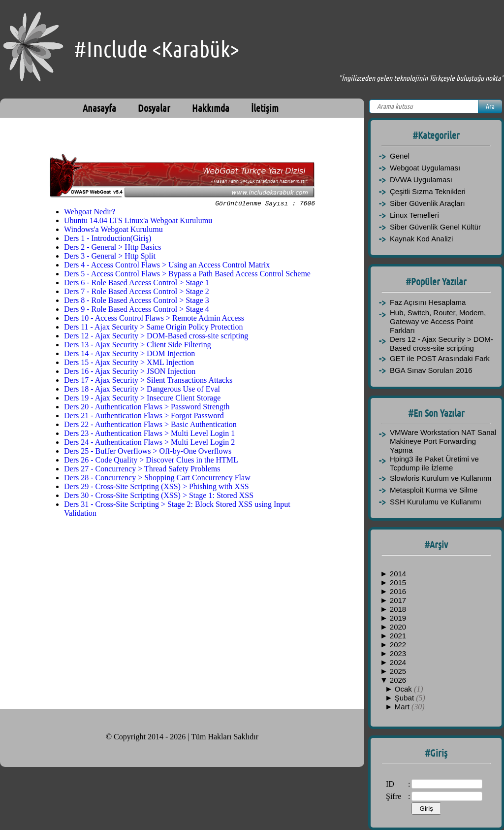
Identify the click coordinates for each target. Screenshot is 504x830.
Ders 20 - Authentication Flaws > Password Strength (147, 408)
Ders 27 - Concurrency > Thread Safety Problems (142, 470)
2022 (398, 645)
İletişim (265, 108)
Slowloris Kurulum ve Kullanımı (441, 478)
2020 (398, 627)
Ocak (404, 689)
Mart (403, 707)
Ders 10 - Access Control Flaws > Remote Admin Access (154, 319)
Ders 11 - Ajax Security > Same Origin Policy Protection (153, 328)
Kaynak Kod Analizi (421, 239)
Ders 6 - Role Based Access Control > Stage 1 (137, 284)
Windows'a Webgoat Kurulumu (113, 231)
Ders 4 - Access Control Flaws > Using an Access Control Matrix (167, 266)
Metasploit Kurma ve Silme (434, 490)
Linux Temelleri (414, 215)
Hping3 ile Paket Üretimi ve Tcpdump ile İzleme (434, 463)
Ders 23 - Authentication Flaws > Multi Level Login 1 (149, 435)
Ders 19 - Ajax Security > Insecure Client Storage (142, 399)
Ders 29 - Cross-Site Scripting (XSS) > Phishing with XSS (157, 488)
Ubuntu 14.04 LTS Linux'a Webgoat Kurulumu (138, 222)
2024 (398, 662)
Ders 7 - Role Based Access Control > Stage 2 (137, 293)
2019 (398, 618)
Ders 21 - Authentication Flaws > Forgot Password (144, 417)
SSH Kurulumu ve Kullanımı (436, 502)
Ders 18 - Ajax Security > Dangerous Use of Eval (142, 390)
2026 (398, 680)
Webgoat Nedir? (90, 213)
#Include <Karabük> (157, 49)
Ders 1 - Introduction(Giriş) (108, 240)
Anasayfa (99, 108)
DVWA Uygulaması (421, 180)
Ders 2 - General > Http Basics (112, 249)
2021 (398, 636)
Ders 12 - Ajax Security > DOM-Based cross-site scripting (156, 337)
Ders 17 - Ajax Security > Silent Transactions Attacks (148, 382)
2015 (398, 582)
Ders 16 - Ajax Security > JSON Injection (130, 373)
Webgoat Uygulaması (425, 168)
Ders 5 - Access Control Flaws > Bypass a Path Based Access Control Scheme (187, 275)
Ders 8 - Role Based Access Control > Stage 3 (137, 302)
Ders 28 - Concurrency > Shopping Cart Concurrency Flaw (157, 479)
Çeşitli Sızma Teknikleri (428, 191)
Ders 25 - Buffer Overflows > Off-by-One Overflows (148, 452)
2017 (398, 600)
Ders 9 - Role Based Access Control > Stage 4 (137, 311)
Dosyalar (154, 108)
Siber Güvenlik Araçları (427, 203)
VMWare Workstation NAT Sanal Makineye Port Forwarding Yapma (443, 441)
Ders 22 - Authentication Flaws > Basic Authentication (150, 426)
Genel (400, 156)
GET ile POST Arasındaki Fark (440, 358)
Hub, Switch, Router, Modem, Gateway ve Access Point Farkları (438, 321)
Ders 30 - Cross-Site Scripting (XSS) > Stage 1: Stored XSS (159, 497)
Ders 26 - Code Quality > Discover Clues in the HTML (151, 461)
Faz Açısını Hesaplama (428, 302)
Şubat (405, 698)
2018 (398, 609)
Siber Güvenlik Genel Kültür (435, 227)
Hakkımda (211, 108)
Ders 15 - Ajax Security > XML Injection (129, 364)
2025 (398, 671)
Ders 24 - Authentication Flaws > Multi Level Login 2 (149, 444)
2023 (398, 653)
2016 (398, 591)
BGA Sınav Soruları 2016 (431, 370)
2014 (398, 574)
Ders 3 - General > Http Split (110, 257)
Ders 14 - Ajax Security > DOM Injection (129, 355)
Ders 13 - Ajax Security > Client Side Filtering (138, 346)
